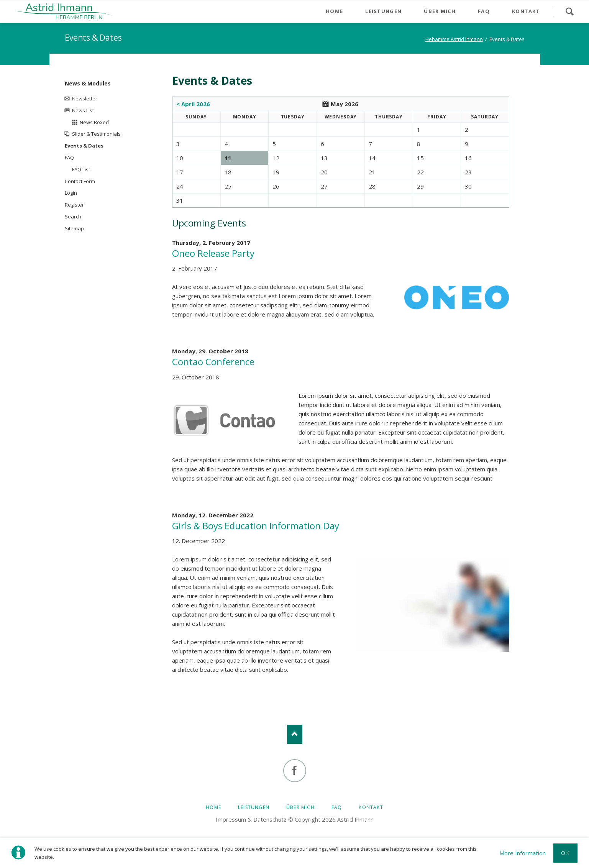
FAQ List (81, 169)
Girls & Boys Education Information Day (256, 526)
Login (71, 193)
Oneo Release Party (213, 253)
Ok (565, 853)
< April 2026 (193, 104)
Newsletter (85, 98)
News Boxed (94, 122)
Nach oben (295, 734)
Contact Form (80, 181)
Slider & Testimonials (96, 134)
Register (74, 205)
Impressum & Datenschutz (251, 819)
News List (83, 110)
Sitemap (74, 228)
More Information (523, 853)
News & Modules (88, 83)
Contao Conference (213, 362)
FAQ (69, 158)
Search (569, 11)
